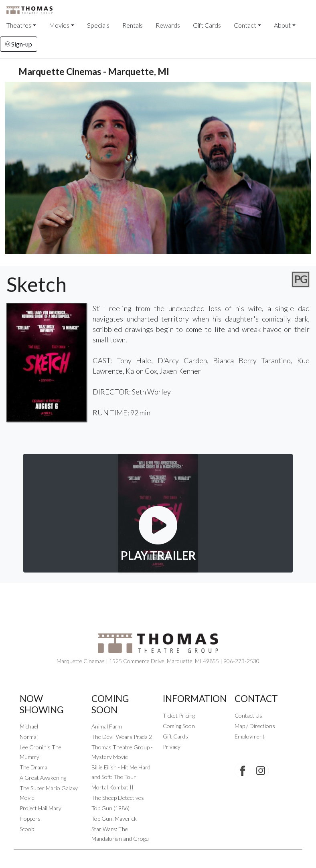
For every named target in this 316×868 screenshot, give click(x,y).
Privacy (172, 747)
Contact (245, 25)
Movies (59, 25)
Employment (250, 736)
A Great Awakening (43, 778)
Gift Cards (207, 25)
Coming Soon (179, 726)
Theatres (19, 25)
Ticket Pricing (179, 715)
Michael (29, 726)
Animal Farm (107, 726)
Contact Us (248, 715)
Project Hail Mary (41, 808)
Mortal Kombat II (112, 787)
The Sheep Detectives (118, 798)
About (282, 25)
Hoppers (30, 818)
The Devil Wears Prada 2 (122, 737)
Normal (29, 737)
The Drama (33, 767)
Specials (98, 25)
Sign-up (19, 44)
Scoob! (28, 829)
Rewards (168, 25)
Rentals (133, 25)
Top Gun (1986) (110, 808)
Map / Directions (255, 726)
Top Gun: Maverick (114, 818)
